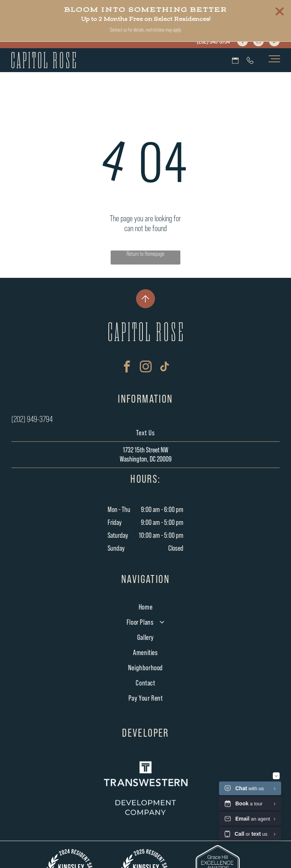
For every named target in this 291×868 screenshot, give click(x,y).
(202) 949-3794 (213, 41)
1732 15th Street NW (145, 450)
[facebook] (242, 42)
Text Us (145, 433)
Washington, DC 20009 (146, 459)
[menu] (274, 59)
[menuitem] (146, 607)
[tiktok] (274, 42)
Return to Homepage (145, 254)
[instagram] (258, 42)
